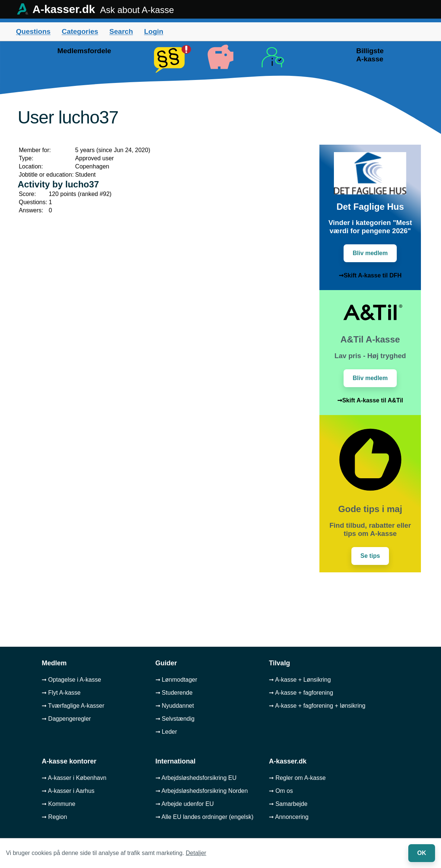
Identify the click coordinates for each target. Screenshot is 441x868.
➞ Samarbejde (288, 804)
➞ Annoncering (289, 817)
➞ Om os (281, 791)
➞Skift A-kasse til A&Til (370, 400)
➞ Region (54, 817)
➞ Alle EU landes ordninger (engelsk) (205, 817)
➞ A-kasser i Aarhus (68, 791)
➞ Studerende (174, 693)
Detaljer (196, 853)
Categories (80, 31)
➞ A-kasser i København (74, 778)
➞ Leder (166, 732)
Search (121, 31)
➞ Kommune (58, 804)
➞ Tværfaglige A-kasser (73, 706)
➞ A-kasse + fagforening (301, 693)
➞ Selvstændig (175, 719)
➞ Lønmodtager (176, 680)
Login (154, 31)
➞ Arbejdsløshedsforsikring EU (196, 778)
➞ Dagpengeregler (66, 719)
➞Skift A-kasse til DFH (370, 275)
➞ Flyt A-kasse (61, 693)
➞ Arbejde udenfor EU (185, 804)
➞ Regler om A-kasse (297, 778)
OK (422, 853)
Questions (33, 31)
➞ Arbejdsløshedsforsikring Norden (202, 791)
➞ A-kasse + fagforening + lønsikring (317, 706)
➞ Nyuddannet (175, 706)
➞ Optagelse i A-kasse (71, 680)
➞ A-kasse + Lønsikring (300, 680)
